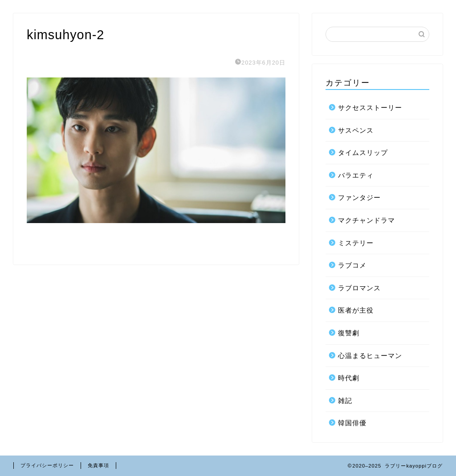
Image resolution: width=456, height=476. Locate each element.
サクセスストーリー (370, 108)
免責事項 (98, 465)
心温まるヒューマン (370, 356)
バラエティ (356, 175)
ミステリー (356, 243)
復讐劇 (349, 333)
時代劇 (349, 378)
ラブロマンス (359, 288)
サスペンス (356, 130)
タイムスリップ (363, 153)
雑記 (345, 401)
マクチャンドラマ (366, 220)
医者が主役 (356, 310)
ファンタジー (359, 197)
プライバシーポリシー (47, 465)
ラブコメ (352, 265)
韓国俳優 (352, 423)
